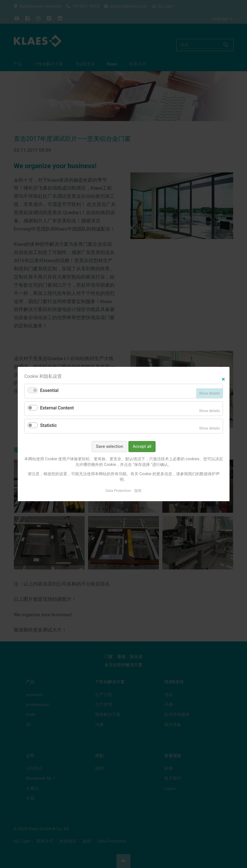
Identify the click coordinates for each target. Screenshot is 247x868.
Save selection (109, 446)
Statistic (48, 425)
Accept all (142, 446)
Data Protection (118, 490)
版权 (138, 490)
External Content (57, 408)
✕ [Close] (223, 379)
